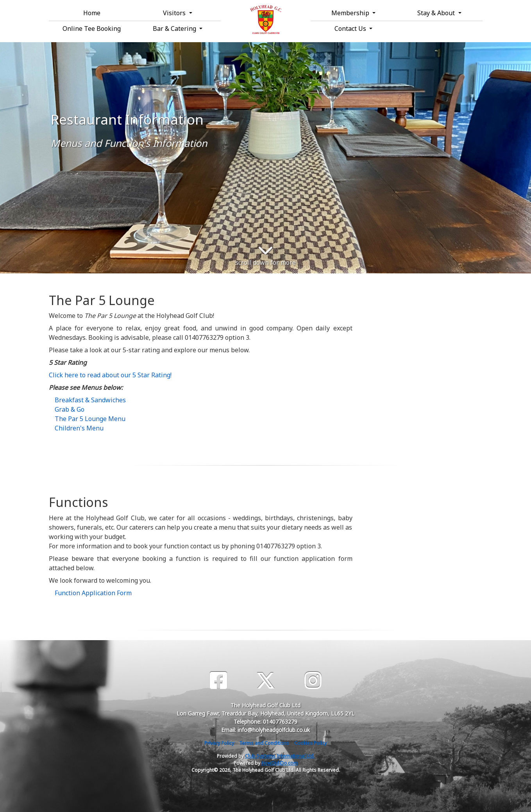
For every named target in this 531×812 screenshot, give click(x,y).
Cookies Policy (310, 743)
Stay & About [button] (437, 13)
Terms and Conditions (264, 743)
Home (92, 13)
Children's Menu (79, 428)
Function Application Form (93, 593)
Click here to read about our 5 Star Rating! (110, 375)
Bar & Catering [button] (175, 29)
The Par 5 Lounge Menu (90, 419)
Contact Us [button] (351, 29)
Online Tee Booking (92, 29)
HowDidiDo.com (280, 763)
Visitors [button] (175, 13)
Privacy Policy (219, 743)
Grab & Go (70, 409)
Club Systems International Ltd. (280, 756)
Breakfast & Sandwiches (90, 400)
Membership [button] (351, 13)
